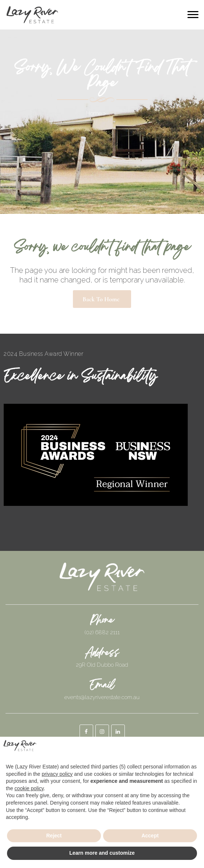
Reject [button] (54, 836)
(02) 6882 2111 (102, 632)
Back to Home (101, 299)
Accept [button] (150, 836)
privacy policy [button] (57, 774)
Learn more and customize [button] (102, 853)
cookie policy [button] (29, 788)
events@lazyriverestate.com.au (102, 697)
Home (94, 113)
